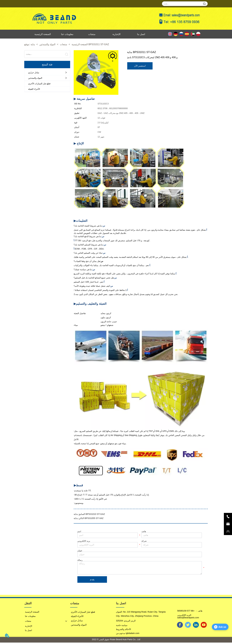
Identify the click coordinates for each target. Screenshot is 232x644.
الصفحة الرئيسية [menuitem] (43, 34)
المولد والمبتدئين (47, 44)
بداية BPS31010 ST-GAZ (89, 514)
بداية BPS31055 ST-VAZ (89, 518)
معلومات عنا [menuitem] (67, 34)
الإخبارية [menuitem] (116, 34)
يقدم (92, 581)
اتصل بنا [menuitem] (141, 34)
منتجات (63, 44)
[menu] (92, 34)
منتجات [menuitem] (92, 34)
